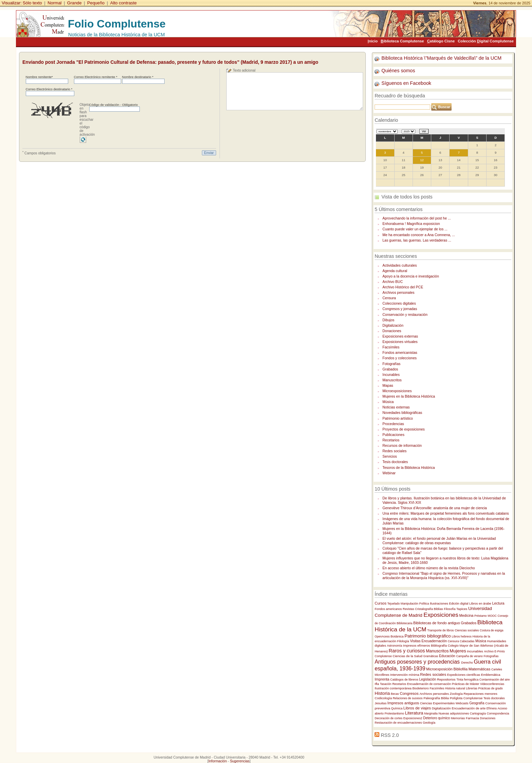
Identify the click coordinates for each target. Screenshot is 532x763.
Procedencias (393, 424)
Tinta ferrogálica (467, 680)
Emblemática (491, 675)
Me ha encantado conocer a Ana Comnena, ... (419, 235)
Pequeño (96, 3)
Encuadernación (434, 641)
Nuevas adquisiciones (454, 713)
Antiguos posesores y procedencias (418, 662)
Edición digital (459, 604)
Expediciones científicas (464, 675)
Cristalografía (424, 609)
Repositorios (446, 679)
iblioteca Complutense (402, 41)
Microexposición (439, 669)
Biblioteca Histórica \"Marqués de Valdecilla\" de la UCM (441, 58)
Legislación (427, 679)
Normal (54, 3)
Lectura (498, 603)
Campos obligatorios (39, 153)
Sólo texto (32, 3)
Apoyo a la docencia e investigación (411, 276)
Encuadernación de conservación (429, 684)
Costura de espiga (491, 630)
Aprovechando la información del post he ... (416, 218)
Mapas (388, 386)
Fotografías (391, 364)
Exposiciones (441, 615)
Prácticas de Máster (466, 684)
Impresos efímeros (417, 645)
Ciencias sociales (467, 630)
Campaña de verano (469, 656)
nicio (373, 41)
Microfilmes (382, 675)
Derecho (467, 663)
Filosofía (450, 609)
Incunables (391, 375)
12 (422, 160)
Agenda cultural (395, 271)
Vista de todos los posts (407, 197)
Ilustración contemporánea (393, 688)
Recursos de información (402, 446)
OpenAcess (382, 636)
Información (217, 761)
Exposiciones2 (413, 718)
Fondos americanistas (400, 353)
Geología (429, 723)
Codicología (383, 698)
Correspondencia (498, 713)
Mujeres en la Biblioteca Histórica (409, 396)
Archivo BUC (393, 282)
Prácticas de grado (491, 688)
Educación (447, 656)
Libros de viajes (417, 708)
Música (388, 402)
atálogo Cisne (441, 41)
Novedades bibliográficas (402, 413)
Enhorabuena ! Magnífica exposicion (411, 224)
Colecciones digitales (399, 303)
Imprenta (382, 679)
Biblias (439, 609)
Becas (395, 694)
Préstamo (481, 616)
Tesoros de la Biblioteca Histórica (408, 468)
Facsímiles (391, 347)
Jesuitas (381, 703)
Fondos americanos (388, 609)
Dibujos (388, 320)
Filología (403, 641)
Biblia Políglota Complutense (462, 698)
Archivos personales (398, 293)
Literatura (414, 713)
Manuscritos (392, 380)
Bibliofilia (461, 669)
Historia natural (455, 688)
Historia (382, 693)
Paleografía (432, 698)
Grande (74, 3)
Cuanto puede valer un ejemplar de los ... (415, 229)
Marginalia (431, 713)
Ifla (377, 684)
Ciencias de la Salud (407, 656)
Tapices (462, 609)
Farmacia (472, 718)
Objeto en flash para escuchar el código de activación (87, 120)
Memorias (458, 718)
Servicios (389, 456)
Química (397, 708)
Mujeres (458, 651)
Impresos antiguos (403, 703)
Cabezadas (467, 641)
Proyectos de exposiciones (404, 429)
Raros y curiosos (407, 651)
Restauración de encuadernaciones (398, 723)
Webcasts (462, 703)
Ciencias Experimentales (437, 703)
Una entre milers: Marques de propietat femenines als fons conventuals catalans (445, 513)
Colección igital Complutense (486, 41)
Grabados (390, 369)
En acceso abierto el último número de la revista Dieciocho (429, 568)
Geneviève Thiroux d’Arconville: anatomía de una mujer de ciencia (435, 508)
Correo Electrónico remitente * (96, 77)
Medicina (467, 616)
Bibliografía (439, 645)
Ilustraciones (439, 603)
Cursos (381, 603)
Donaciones (392, 331)
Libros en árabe (480, 604)
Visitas (415, 641)
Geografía (477, 703)
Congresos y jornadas (400, 309)
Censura (389, 298)
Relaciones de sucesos (408, 698)
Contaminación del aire (495, 680)
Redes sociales (394, 451)
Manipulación (410, 604)
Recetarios (391, 440)
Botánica (397, 636)
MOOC (492, 616)
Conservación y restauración (405, 315)
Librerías (472, 688)
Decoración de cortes (388, 718)
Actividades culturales (400, 265)
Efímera (492, 708)
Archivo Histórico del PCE (403, 287)
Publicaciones (393, 435)
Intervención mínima (405, 675)
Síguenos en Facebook (406, 83)
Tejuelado (394, 604)
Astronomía (394, 646)
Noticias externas (396, 407)
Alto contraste (123, 3)
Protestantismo (394, 713)
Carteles (497, 669)
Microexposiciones (397, 391)
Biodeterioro (421, 688)
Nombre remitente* (39, 77)
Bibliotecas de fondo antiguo (436, 623)
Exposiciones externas (400, 336)
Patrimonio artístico (398, 418)
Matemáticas (480, 669)
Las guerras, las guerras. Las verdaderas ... (417, 240)
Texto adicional (244, 70)
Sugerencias (240, 761)
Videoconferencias (492, 684)
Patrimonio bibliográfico (427, 636)
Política (424, 604)
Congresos (409, 693)
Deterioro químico (436, 718)
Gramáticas (431, 656)
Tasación (386, 684)
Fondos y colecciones (400, 358)
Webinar (389, 473)
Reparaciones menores (480, 694)
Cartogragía (478, 713)
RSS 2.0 (390, 735)
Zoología (456, 694)
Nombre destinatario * (138, 77)
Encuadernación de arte (469, 708)
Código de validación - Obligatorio (114, 105)
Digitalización (393, 326)
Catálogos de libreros (404, 680)
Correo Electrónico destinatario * (49, 89)
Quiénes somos (398, 71)
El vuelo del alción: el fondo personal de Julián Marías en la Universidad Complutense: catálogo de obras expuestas (439, 541)
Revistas (408, 609)
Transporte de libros (440, 630)
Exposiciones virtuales (400, 342)
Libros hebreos (462, 636)
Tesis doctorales (395, 462)
